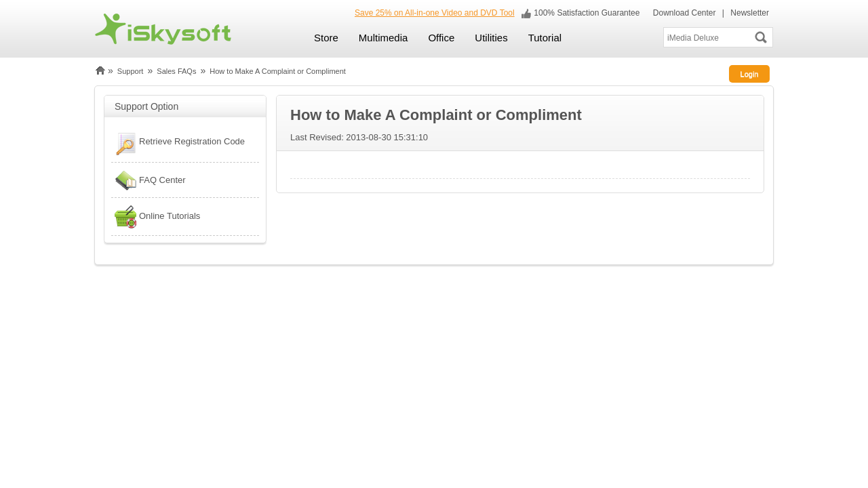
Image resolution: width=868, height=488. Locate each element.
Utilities (491, 38)
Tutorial (545, 38)
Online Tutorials (156, 217)
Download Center (683, 13)
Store (326, 38)
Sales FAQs (176, 71)
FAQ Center (149, 180)
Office (441, 38)
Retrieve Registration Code (178, 143)
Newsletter (750, 13)
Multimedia (383, 38)
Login (750, 74)
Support (131, 71)
